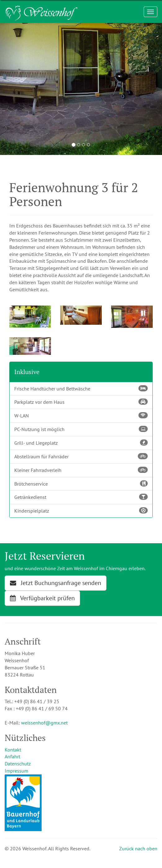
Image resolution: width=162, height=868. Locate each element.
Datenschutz (18, 764)
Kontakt (13, 750)
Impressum (16, 771)
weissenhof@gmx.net (44, 723)
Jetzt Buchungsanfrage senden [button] (56, 583)
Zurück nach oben (138, 848)
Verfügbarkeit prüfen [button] (42, 598)
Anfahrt (12, 756)
